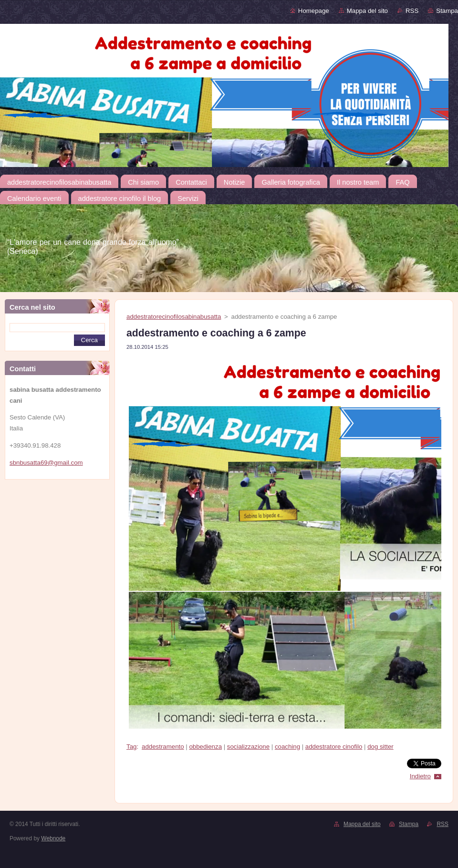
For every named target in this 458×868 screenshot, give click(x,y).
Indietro (420, 776)
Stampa (447, 11)
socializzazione (248, 747)
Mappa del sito (367, 11)
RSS (412, 11)
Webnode (53, 838)
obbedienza (205, 747)
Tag (131, 747)
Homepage (314, 11)
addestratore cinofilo (334, 747)
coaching (287, 747)
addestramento (163, 747)
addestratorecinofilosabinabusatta (174, 317)
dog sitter (380, 747)
